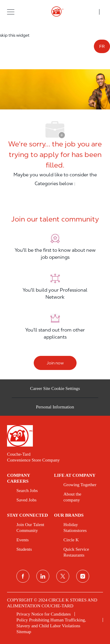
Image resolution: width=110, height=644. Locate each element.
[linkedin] (43, 576)
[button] (11, 12)
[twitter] (63, 576)
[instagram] (83, 576)
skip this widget (15, 35)
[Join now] (55, 363)
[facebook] (23, 576)
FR (102, 46)
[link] (55, 436)
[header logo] (55, 12)
